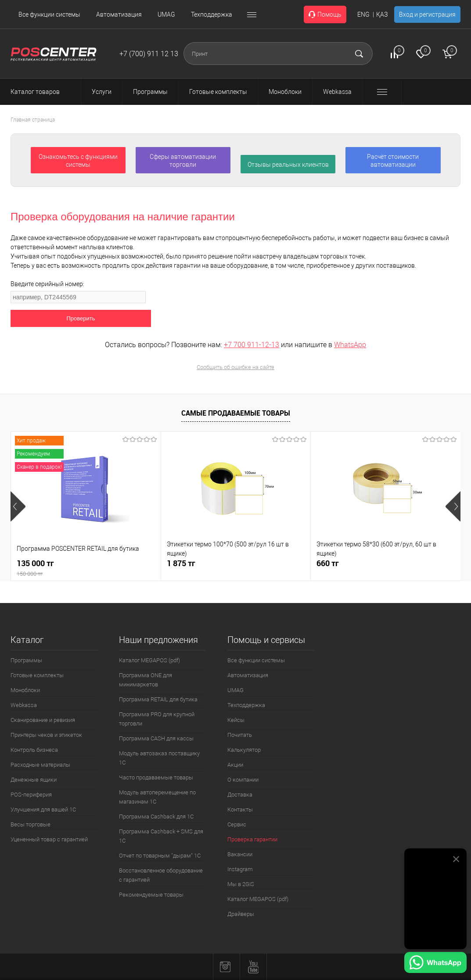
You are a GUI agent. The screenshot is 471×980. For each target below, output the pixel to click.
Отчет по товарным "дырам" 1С (160, 856)
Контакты (240, 809)
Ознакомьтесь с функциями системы (78, 161)
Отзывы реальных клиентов (288, 165)
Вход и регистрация (427, 14)
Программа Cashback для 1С (156, 817)
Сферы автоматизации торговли (183, 161)
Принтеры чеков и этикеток (46, 735)
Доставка (240, 795)
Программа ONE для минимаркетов (146, 680)
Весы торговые (31, 824)
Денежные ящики (34, 780)
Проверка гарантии (252, 839)
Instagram (240, 869)
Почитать (240, 735)
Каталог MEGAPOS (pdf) (149, 660)
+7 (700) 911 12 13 (149, 54)
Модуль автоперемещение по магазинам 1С (157, 797)
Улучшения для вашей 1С (43, 809)
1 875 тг (181, 563)
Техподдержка (212, 14)
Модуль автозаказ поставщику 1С (159, 758)
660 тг (328, 563)
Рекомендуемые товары (151, 895)
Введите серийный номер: (47, 284)
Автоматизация (119, 14)
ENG (363, 14)
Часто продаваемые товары (156, 777)
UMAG (166, 14)
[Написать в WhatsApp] (435, 964)
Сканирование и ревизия (43, 720)
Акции (235, 765)
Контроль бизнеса (34, 750)
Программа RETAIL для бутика (158, 699)
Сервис (237, 824)
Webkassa (24, 705)
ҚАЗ (382, 14)
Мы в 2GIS (241, 884)
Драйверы (241, 914)
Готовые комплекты (37, 675)
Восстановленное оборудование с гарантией (161, 875)
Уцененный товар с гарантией (49, 839)
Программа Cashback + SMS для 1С (161, 836)
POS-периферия (31, 795)
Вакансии (240, 854)
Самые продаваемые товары (236, 413)
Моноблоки (25, 690)
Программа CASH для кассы (156, 738)
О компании (243, 780)
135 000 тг (86, 568)
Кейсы (236, 720)
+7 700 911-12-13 (252, 345)
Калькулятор (244, 750)
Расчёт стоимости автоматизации (393, 161)
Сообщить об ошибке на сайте (235, 367)
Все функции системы (49, 14)
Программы (26, 660)
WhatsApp (350, 345)
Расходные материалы (40, 765)
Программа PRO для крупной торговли (157, 719)
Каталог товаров (43, 92)
